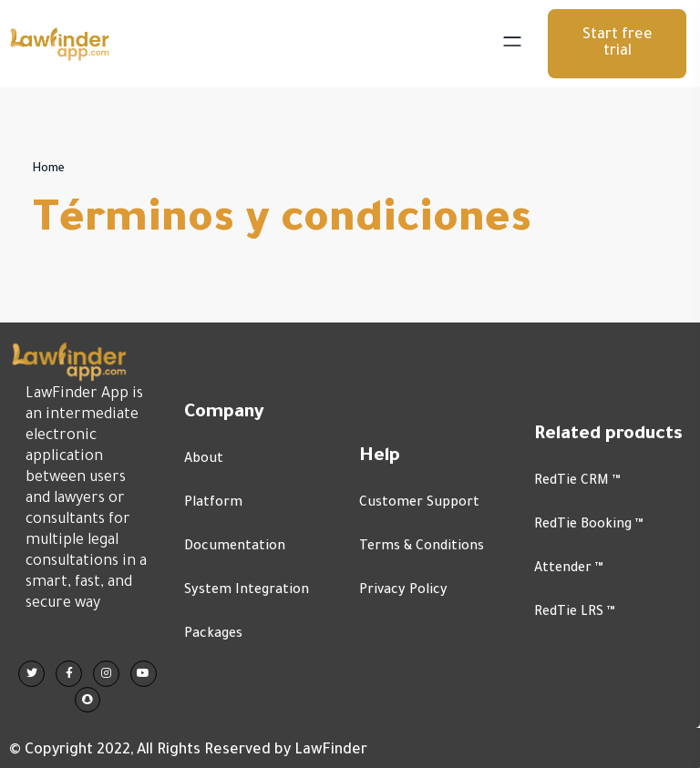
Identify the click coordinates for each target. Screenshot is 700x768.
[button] (617, 44)
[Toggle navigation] (517, 44)
